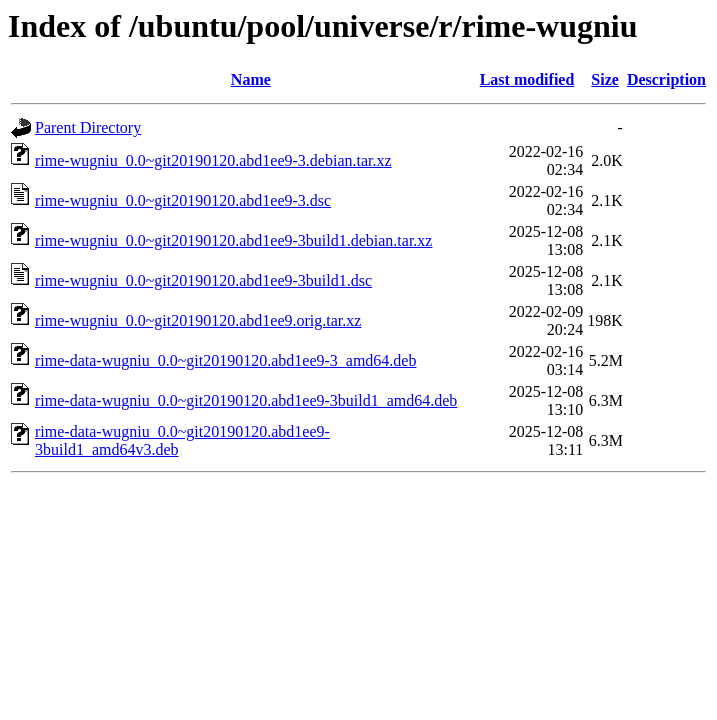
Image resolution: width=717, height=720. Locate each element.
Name (251, 79)
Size (605, 79)
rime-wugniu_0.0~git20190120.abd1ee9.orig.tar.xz (198, 320)
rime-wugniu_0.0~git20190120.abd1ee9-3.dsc (183, 200)
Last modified (527, 79)
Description (666, 79)
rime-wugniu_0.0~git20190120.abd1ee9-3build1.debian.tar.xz (233, 240)
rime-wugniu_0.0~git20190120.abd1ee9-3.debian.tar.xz (213, 160)
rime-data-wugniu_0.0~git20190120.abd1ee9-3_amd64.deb (225, 360)
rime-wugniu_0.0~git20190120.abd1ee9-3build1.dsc (203, 280)
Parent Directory (88, 127)
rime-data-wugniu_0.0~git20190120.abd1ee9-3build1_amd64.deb (246, 400)
